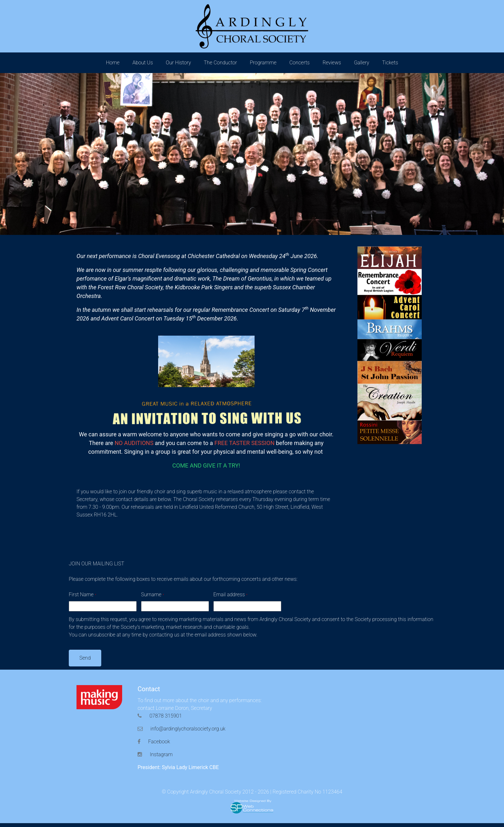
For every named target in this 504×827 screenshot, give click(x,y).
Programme (263, 63)
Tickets (390, 63)
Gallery (362, 63)
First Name (82, 595)
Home (113, 63)
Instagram (155, 754)
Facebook (154, 742)
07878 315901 (160, 716)
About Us (143, 63)
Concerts (299, 63)
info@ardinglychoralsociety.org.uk (181, 729)
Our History (178, 63)
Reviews (332, 63)
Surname (153, 595)
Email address (230, 595)
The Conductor (220, 63)
